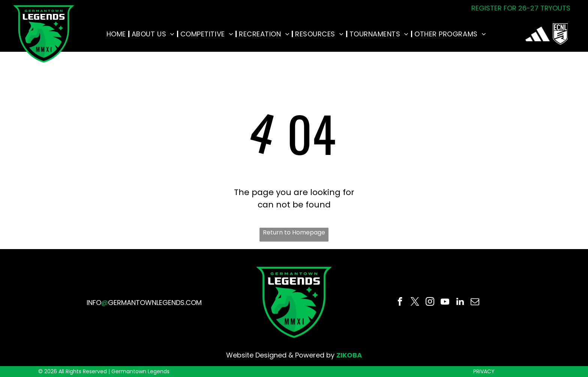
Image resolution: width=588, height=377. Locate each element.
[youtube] (445, 302)
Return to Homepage (294, 232)
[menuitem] (117, 34)
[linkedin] (460, 302)
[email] (475, 302)
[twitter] (415, 302)
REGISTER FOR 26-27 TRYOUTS (521, 8)
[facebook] (400, 302)
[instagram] (430, 302)
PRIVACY (484, 371)
